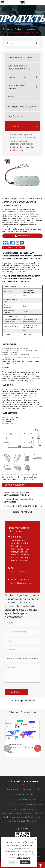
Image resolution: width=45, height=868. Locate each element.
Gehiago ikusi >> (15, 752)
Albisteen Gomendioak (23, 712)
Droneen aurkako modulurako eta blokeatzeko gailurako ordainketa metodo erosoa (22, 746)
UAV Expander (15, 116)
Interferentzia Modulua (20, 58)
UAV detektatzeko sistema (17, 87)
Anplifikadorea (33, 29)
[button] (7, 748)
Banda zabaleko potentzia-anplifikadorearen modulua (16, 493)
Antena (11, 97)
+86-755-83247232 (20, 572)
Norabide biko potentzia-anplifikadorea (21, 32)
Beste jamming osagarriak (22, 107)
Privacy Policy (23, 858)
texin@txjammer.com (22, 583)
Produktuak (20, 29)
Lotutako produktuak (22, 700)
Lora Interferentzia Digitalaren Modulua (19, 67)
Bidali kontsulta (22, 236)
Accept (25, 862)
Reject (13, 862)
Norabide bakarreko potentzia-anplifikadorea (18, 500)
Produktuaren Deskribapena (14, 247)
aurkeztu (16, 692)
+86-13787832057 (28, 799)
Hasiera (9, 29)
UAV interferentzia (17, 77)
